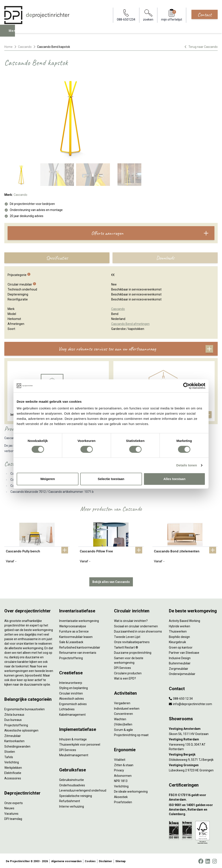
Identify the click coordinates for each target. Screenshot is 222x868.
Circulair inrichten (71, 692)
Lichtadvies (67, 708)
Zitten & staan (124, 764)
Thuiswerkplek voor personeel (80, 744)
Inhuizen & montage (73, 738)
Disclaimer (105, 860)
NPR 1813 (121, 780)
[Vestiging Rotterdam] (193, 738)
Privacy (119, 769)
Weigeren (48, 479)
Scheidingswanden (17, 745)
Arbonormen (123, 775)
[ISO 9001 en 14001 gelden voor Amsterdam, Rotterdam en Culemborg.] (193, 809)
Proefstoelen (123, 801)
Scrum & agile (123, 729)
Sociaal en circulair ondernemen (136, 625)
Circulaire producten (128, 672)
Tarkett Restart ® (126, 646)
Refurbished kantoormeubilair (80, 646)
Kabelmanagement (72, 714)
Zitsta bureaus (14, 714)
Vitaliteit (120, 759)
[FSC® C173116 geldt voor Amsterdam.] (193, 797)
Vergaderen (122, 702)
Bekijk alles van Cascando (111, 581)
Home (8, 47)
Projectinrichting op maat (131, 734)
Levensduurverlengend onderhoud (83, 790)
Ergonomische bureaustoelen (24, 708)
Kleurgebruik (177, 641)
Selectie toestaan (111, 479)
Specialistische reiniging (76, 795)
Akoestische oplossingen (21, 730)
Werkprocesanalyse (73, 625)
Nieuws (9, 807)
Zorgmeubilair (179, 668)
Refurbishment (70, 800)
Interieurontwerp (71, 682)
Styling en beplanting (73, 687)
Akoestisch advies (72, 698)
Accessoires (13, 777)
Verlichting (12, 761)
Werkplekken (13, 767)
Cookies (90, 860)
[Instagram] (215, 860)
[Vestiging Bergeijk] (193, 754)
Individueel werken (127, 707)
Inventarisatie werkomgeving (79, 620)
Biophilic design (179, 636)
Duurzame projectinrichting (133, 652)
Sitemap (120, 860)
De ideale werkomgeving (131, 791)
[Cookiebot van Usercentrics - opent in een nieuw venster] (186, 386)
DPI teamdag (13, 818)
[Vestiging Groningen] (193, 764)
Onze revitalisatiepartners (132, 641)
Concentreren (123, 713)
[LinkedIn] (208, 860)
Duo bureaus (13, 719)
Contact (205, 15)
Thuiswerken (178, 631)
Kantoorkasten (14, 740)
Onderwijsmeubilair (182, 673)
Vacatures (11, 813)
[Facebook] (201, 860)
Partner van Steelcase (184, 652)
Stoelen (10, 751)
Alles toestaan (175, 479)
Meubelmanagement (74, 754)
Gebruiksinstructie (72, 779)
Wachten (120, 718)
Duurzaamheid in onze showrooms (138, 631)
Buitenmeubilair (180, 662)
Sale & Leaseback (71, 641)
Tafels (9, 756)
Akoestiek (121, 796)
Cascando (25, 47)
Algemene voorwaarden (66, 860)
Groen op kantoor (181, 646)
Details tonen (187, 465)
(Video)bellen (123, 724)
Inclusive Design (180, 657)
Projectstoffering (16, 724)
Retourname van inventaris (78, 652)
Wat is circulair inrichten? (131, 620)
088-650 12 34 (181, 698)
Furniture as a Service (74, 631)
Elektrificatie (13, 772)
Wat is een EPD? (125, 678)
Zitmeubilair (13, 735)
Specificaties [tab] (57, 258)
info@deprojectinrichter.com (190, 703)
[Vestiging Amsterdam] (193, 728)
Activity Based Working (184, 620)
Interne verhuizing (72, 805)
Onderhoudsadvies (72, 784)
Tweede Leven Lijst (127, 636)
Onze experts (14, 802)
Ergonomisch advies (73, 703)
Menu (14, 34)
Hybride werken (180, 625)
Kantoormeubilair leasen (76, 636)
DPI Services (68, 749)
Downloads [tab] (165, 258)
